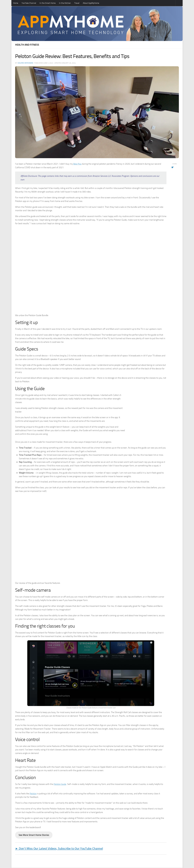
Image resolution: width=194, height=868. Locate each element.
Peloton (33, 793)
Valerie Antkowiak (25, 63)
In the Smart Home (48, 3)
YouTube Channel (29, 3)
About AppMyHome (91, 3)
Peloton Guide (60, 784)
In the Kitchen (65, 3)
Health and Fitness (27, 45)
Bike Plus (78, 164)
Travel (77, 3)
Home (16, 3)
